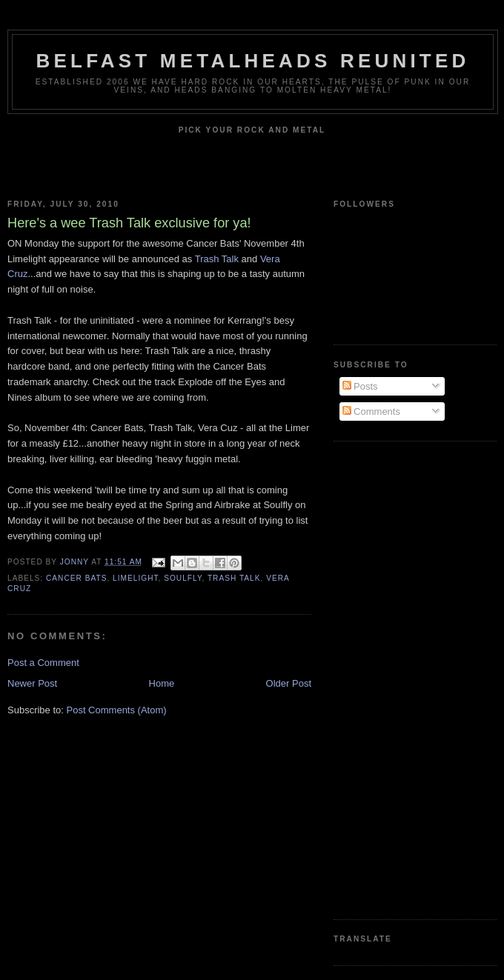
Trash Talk (217, 259)
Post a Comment (43, 663)
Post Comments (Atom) (117, 710)
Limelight (135, 578)
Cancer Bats (76, 578)
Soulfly (183, 578)
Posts (360, 386)
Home (162, 683)
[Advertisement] (393, 679)
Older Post (289, 683)
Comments (371, 411)
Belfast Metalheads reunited (253, 61)
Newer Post (32, 683)
